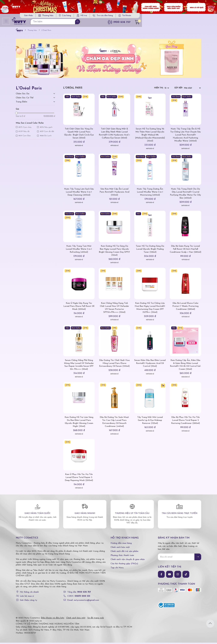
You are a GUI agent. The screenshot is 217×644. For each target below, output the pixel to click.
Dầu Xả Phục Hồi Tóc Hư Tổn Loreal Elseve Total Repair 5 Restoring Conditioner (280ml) (186, 422)
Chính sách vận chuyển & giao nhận (128, 561)
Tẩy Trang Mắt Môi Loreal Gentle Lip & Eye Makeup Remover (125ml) (150, 422)
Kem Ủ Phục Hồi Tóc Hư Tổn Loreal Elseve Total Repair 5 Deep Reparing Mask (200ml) (79, 479)
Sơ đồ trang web (96, 619)
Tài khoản (188, 16)
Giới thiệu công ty (28, 602)
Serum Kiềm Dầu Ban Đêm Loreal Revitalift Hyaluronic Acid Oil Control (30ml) (150, 365)
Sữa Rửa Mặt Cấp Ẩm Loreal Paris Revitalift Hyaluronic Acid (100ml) (114, 193)
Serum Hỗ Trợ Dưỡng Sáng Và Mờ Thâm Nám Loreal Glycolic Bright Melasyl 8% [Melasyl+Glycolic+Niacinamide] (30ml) (150, 136)
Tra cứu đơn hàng (164, 16)
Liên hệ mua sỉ (27, 597)
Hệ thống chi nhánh (29, 593)
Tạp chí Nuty (117, 569)
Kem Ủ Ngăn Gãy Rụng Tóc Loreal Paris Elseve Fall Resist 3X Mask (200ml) (79, 307)
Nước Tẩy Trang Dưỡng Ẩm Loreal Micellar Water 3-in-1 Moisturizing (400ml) (150, 193)
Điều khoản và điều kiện (53, 619)
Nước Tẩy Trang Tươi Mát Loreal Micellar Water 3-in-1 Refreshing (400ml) (79, 250)
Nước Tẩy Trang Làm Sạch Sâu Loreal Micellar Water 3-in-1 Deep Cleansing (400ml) (79, 193)
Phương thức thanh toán (122, 557)
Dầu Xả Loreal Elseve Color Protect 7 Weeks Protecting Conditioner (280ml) (185, 307)
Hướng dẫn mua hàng (121, 544)
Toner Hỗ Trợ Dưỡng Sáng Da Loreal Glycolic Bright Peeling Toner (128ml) (150, 250)
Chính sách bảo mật (120, 548)
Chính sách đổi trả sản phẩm (124, 553)
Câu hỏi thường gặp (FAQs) (124, 565)
